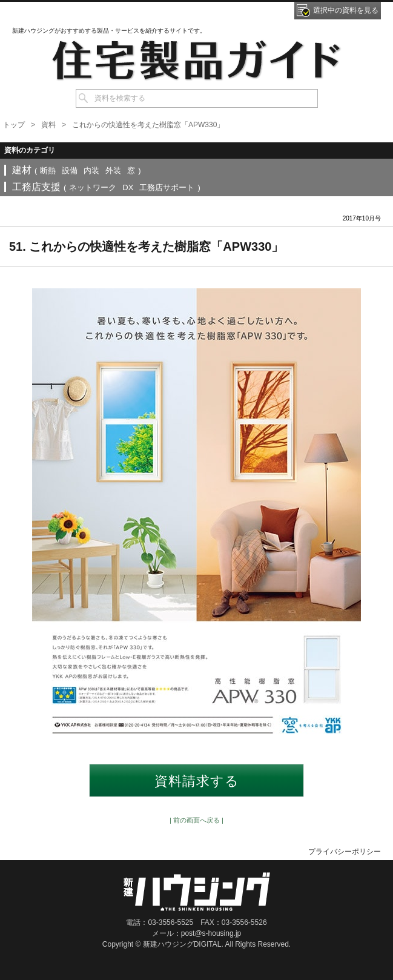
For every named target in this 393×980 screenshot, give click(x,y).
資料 (48, 125)
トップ (14, 125)
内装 (91, 171)
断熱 (48, 171)
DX (128, 187)
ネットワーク (93, 187)
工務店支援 (36, 187)
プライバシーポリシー (345, 852)
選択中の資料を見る (346, 10)
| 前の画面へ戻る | (196, 820)
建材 (22, 170)
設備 (70, 171)
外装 (113, 171)
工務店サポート (167, 187)
